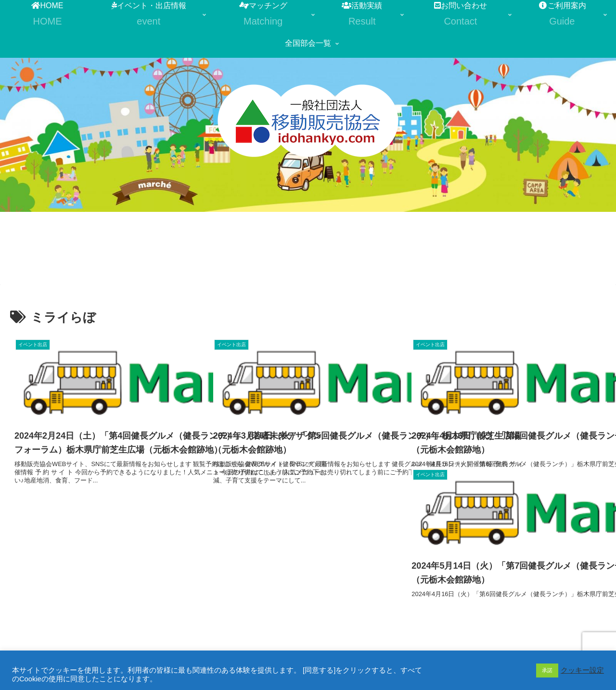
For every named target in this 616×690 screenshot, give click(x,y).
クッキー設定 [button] (582, 670)
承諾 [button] (547, 670)
